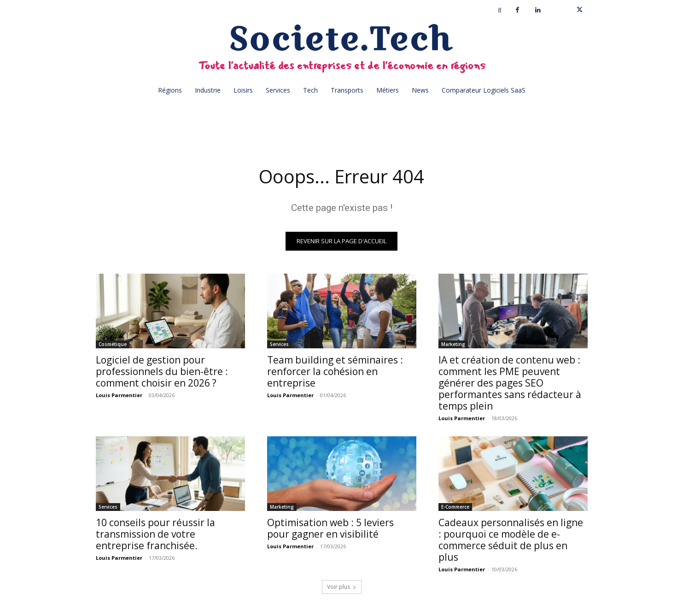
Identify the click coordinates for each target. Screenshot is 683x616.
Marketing (453, 344)
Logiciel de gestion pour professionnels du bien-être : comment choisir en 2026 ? (162, 371)
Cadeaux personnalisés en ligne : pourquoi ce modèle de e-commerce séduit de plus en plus (511, 540)
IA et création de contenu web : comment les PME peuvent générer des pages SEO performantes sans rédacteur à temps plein (510, 383)
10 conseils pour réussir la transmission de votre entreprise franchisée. (155, 534)
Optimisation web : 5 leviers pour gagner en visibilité (330, 528)
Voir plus (342, 587)
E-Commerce (455, 507)
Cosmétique (113, 344)
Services (279, 344)
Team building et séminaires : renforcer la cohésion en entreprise (335, 371)
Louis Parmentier (119, 395)
